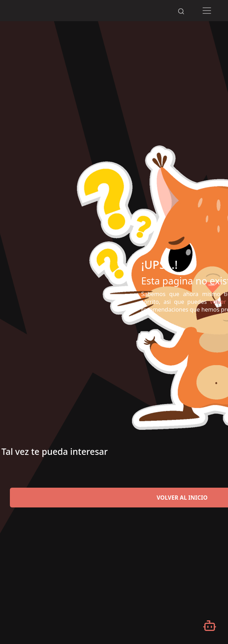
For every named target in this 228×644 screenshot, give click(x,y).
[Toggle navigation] (207, 11)
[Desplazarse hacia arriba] (185, 0)
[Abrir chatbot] (210, 626)
